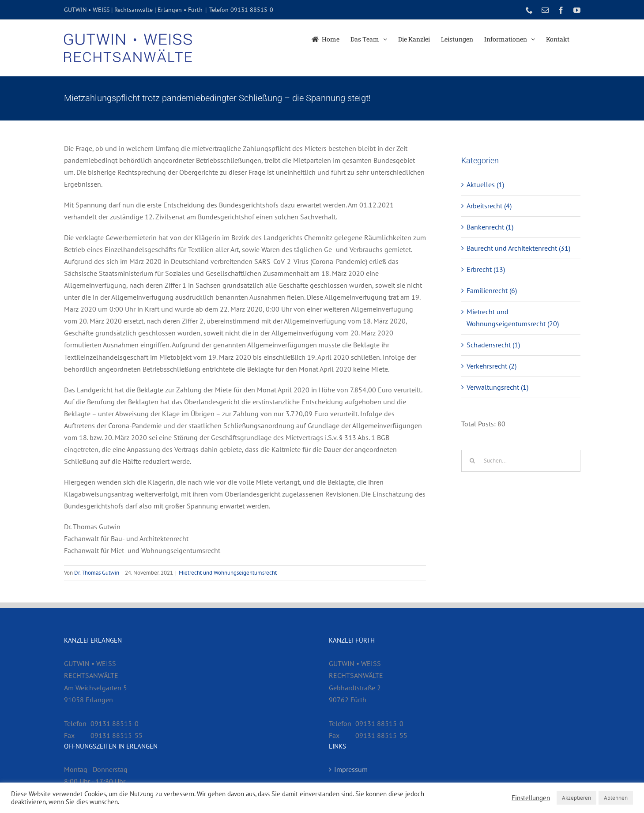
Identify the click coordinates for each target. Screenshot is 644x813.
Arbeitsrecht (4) (489, 206)
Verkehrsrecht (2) (491, 366)
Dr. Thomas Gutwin (97, 573)
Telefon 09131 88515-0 (241, 10)
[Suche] (472, 461)
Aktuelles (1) (485, 184)
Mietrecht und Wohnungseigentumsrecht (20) (513, 318)
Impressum (351, 769)
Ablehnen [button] (616, 798)
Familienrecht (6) (492, 290)
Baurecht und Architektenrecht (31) (518, 248)
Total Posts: (479, 424)
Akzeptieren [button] (576, 798)
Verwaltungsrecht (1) (497, 387)
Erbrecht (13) (486, 269)
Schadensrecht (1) (493, 345)
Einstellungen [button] (531, 798)
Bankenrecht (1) (490, 227)
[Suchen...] (521, 461)
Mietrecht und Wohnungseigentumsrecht (228, 573)
